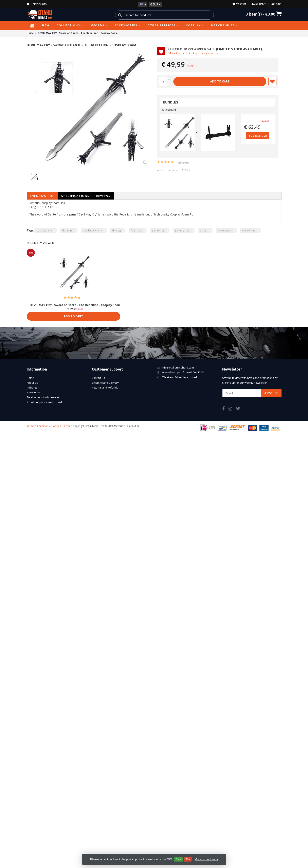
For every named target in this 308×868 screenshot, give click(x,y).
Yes (179, 859)
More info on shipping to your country (193, 53)
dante (68, 230)
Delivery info (37, 4)
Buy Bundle (258, 136)
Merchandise (224, 25)
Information (42, 196)
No (188, 859)
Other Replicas (163, 25)
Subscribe (271, 393)
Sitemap (68, 426)
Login (278, 4)
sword (249, 230)
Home (30, 378)
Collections (70, 25)
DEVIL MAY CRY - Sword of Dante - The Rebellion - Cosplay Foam (75, 305)
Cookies (56, 426)
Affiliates (32, 388)
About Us (32, 383)
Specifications (75, 196)
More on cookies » (206, 859)
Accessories (127, 25)
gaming (183, 230)
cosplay (44, 230)
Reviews (103, 196)
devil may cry (93, 230)
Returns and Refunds (105, 388)
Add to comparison (169, 170)
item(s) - (264, 14)
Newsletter (33, 392)
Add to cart (220, 81)
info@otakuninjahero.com (178, 367)
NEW (46, 25)
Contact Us (98, 378)
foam (136, 230)
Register (261, 4)
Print (187, 170)
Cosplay (195, 25)
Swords (99, 25)
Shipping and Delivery (105, 383)
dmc (116, 230)
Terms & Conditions (38, 426)
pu (204, 230)
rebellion (225, 230)
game (158, 230)
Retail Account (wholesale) (43, 397)
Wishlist (239, 4)
